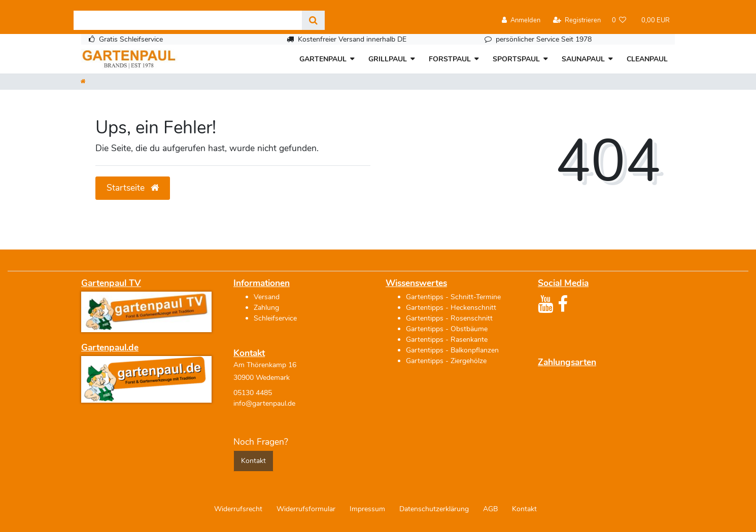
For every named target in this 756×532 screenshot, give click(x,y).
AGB (490, 509)
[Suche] (313, 20)
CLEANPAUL (647, 59)
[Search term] (188, 20)
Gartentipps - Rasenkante (447, 340)
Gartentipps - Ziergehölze (446, 361)
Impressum (367, 509)
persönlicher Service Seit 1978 (544, 39)
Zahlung (266, 308)
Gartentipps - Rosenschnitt (449, 318)
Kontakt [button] (253, 461)
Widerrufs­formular (306, 509)
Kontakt (524, 509)
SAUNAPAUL (583, 59)
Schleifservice (275, 318)
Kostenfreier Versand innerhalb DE (352, 39)
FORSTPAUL (450, 59)
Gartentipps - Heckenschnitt (451, 308)
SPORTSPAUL (516, 59)
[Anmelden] (521, 21)
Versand (267, 297)
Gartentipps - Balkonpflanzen (452, 350)
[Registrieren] (577, 21)
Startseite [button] (133, 188)
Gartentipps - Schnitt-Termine (453, 297)
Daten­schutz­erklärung (434, 509)
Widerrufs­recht (238, 509)
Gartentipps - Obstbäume (447, 329)
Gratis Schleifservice (131, 39)
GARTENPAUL (323, 59)
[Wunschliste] (619, 21)
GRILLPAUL (388, 59)
